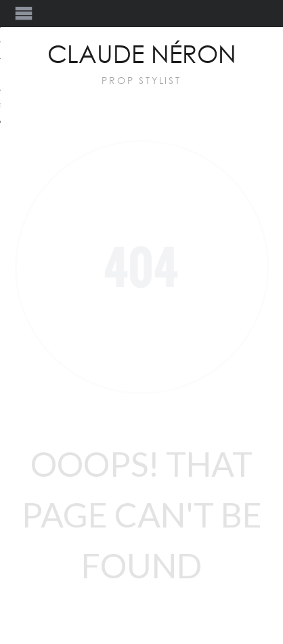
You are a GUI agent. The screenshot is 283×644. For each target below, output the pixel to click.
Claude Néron (142, 56)
